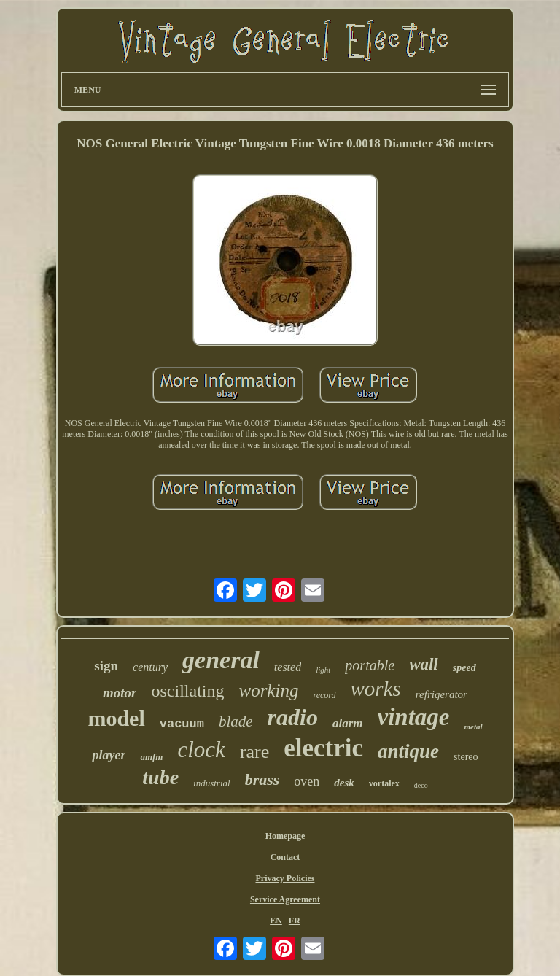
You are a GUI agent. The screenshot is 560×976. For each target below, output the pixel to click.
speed (464, 668)
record (324, 695)
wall (424, 664)
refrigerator (442, 694)
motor (120, 693)
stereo (466, 757)
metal (474, 727)
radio (293, 717)
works (376, 689)
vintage (414, 717)
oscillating (187, 691)
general (221, 660)
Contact (285, 857)
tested (288, 667)
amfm (151, 757)
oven (307, 781)
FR (295, 921)
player (109, 755)
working (268, 690)
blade (236, 721)
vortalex (384, 783)
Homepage (285, 836)
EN (276, 921)
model (116, 718)
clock (201, 750)
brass (262, 779)
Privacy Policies (285, 878)
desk (344, 783)
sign (106, 666)
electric (323, 748)
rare (254, 752)
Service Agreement (285, 899)
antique (408, 751)
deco (421, 785)
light (323, 670)
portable (370, 665)
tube (160, 777)
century (150, 667)
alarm (348, 723)
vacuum (182, 724)
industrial (212, 783)
